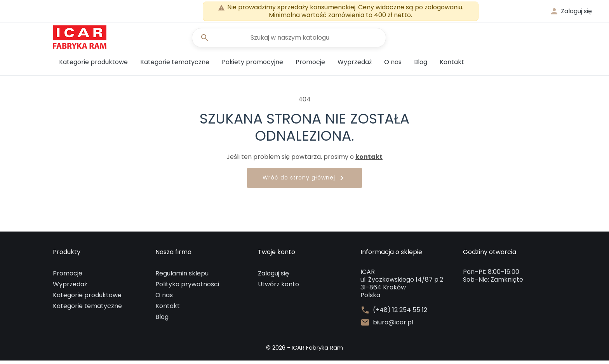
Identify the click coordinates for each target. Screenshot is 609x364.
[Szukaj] (289, 40)
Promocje (310, 65)
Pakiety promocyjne (252, 65)
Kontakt (452, 65)
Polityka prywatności (187, 288)
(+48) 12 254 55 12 (400, 313)
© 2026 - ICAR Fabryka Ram (304, 351)
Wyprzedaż (355, 65)
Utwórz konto (278, 288)
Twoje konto (277, 256)
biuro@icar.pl (393, 326)
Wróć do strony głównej (304, 182)
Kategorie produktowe (93, 65)
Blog (421, 65)
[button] (571, 11)
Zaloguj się (273, 277)
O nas (393, 65)
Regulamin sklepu (182, 277)
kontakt (369, 160)
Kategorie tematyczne (175, 65)
